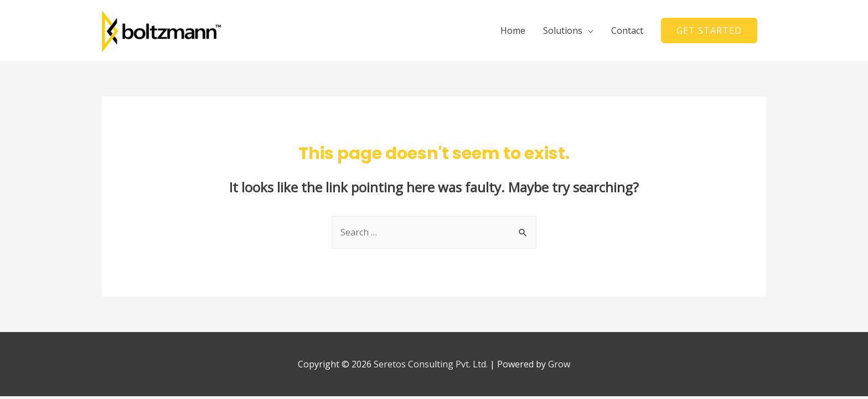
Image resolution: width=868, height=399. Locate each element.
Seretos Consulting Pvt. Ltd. (431, 364)
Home (513, 30)
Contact (627, 30)
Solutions (563, 30)
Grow (559, 364)
